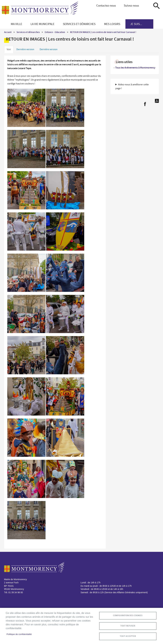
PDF (157, 101)
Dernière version (25, 49)
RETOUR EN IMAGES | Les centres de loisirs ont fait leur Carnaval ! (103, 32)
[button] (26, 108)
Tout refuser (128, 626)
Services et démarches (28, 32)
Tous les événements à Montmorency (135, 68)
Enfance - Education (55, 32)
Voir (9, 49)
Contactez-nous (106, 5)
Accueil (8, 32)
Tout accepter (128, 636)
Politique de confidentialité (19, 634)
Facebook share (145, 104)
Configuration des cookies (128, 615)
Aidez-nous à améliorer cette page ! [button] (132, 86)
